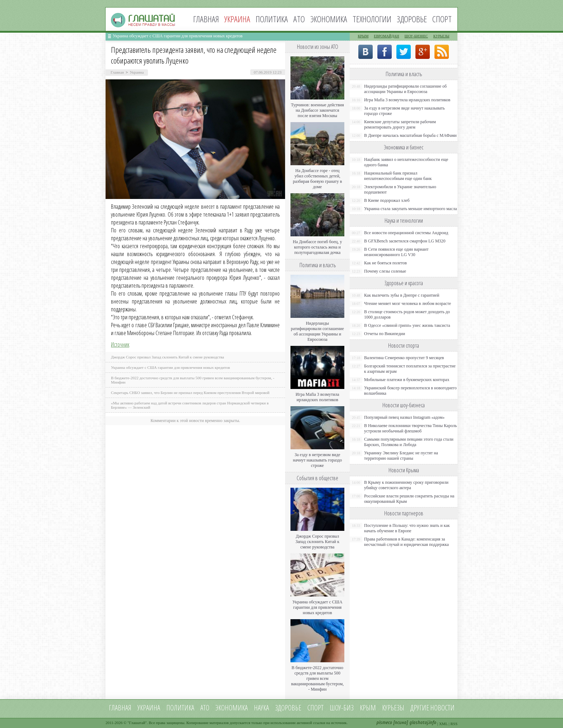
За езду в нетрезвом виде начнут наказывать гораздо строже (317, 460)
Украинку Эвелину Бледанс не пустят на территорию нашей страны (401, 456)
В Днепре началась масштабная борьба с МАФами (410, 135)
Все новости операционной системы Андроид (406, 233)
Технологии (372, 19)
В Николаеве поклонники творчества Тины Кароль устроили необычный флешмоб (410, 428)
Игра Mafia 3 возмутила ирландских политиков (317, 397)
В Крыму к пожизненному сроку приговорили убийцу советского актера (406, 485)
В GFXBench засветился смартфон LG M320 (405, 241)
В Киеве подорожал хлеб (387, 200)
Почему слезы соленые (385, 271)
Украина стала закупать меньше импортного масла (411, 209)
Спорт (442, 19)
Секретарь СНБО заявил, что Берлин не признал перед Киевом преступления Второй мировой (190, 393)
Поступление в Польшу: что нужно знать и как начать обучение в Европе (407, 528)
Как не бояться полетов (385, 263)
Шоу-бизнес (416, 36)
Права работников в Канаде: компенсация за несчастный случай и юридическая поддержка (406, 542)
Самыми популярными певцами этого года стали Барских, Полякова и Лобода (409, 442)
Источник (120, 344)
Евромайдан (386, 36)
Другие (420, 708)
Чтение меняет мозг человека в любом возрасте (408, 303)
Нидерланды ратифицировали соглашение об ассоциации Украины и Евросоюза (317, 331)
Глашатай (137, 723)
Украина (137, 72)
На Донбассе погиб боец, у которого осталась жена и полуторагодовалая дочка (317, 247)
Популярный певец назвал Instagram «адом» (404, 417)
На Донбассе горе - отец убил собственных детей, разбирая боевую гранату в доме (318, 179)
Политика (272, 19)
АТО (299, 19)
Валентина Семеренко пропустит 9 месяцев (404, 358)
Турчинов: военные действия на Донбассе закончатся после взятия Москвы (317, 110)
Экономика (329, 19)
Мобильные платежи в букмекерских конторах (407, 380)
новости (442, 708)
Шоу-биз (342, 708)
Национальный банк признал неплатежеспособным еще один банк (398, 176)
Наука (261, 708)
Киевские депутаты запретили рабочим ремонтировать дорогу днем (400, 124)
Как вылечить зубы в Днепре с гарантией (402, 295)
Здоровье (412, 19)
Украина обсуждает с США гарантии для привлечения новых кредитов (178, 36)
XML (443, 724)
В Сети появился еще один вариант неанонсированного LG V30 (396, 252)
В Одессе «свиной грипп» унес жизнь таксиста (407, 325)
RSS (454, 724)
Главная (206, 19)
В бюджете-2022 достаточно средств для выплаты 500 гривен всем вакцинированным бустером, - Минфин (318, 678)
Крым (363, 36)
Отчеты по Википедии (385, 334)
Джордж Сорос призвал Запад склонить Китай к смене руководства (167, 357)
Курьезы (441, 36)
